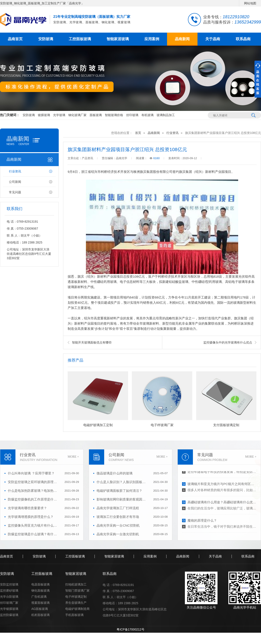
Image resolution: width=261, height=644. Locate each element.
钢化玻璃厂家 (77, 115)
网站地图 (250, 3)
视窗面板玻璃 (40, 603)
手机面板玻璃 (74, 615)
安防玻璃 (46, 39)
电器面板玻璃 (40, 584)
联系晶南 (243, 39)
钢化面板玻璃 (40, 591)
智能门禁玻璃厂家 (77, 591)
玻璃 (185, 282)
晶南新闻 (182, 39)
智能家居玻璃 (118, 39)
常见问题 (15, 192)
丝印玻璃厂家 (9, 603)
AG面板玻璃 (40, 609)
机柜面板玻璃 (40, 615)
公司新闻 (15, 182)
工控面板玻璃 (80, 39)
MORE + (73, 457)
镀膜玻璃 (44, 115)
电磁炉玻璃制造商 (77, 609)
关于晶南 (213, 39)
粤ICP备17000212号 (130, 629)
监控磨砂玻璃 (9, 591)
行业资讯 (15, 171)
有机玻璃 (147, 115)
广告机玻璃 (39, 597)
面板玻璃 (96, 115)
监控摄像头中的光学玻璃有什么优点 (228, 342)
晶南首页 (15, 39)
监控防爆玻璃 (9, 615)
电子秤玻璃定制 (76, 597)
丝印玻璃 (132, 115)
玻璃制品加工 (166, 115)
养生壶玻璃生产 (76, 603)
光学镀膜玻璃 (9, 609)
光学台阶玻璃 (9, 597)
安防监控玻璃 (9, 584)
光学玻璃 (59, 115)
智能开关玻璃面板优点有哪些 (92, 342)
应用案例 (152, 39)
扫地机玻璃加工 (76, 584)
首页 (138, 133)
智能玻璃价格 (114, 115)
